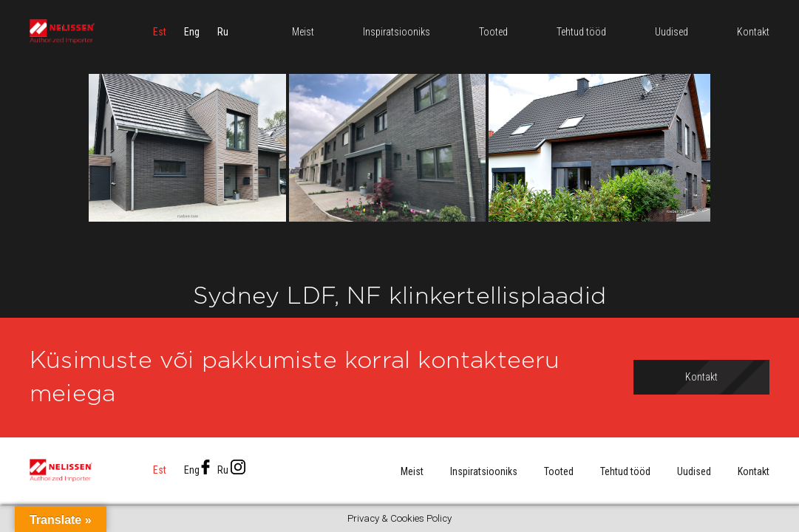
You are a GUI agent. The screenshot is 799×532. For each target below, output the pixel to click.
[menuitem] (160, 33)
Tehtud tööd (625, 471)
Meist (412, 471)
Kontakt (754, 471)
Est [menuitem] (160, 33)
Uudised (694, 471)
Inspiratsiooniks (484, 471)
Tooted (559, 471)
